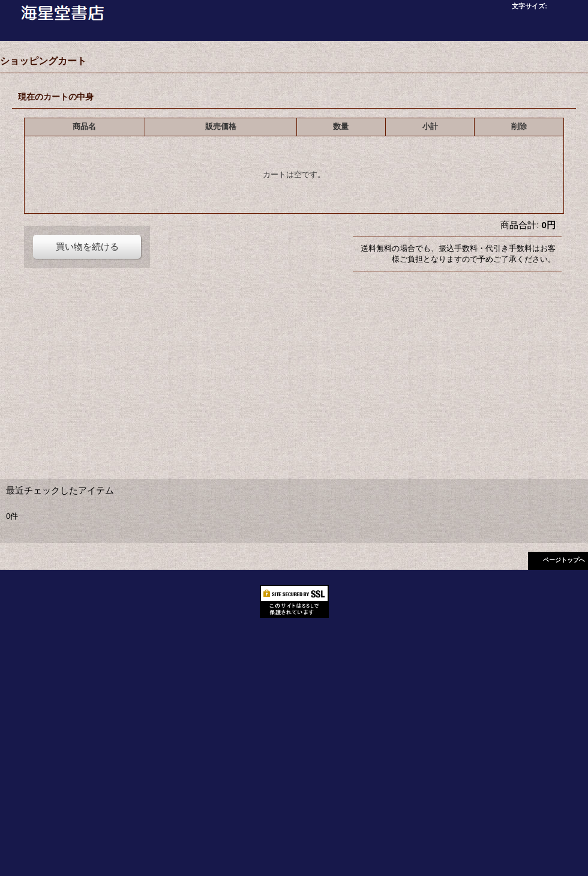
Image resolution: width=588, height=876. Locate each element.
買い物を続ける (87, 246)
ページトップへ (564, 560)
